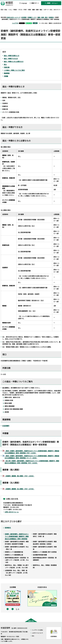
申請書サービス (32, 13)
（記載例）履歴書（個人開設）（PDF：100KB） (20, 471)
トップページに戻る (37, 626)
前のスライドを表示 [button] (8, 605)
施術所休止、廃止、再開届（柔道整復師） (45, 562)
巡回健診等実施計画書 (40, 550)
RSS (33, 631)
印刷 (36, 19)
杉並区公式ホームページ (13, 13)
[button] (23, 3)
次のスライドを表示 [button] (13, 605)
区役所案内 (54, 632)
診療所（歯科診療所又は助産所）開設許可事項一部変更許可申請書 (17, 538)
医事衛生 (51, 13)
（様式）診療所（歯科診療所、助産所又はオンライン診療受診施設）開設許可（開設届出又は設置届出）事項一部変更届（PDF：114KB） (32, 447)
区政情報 (24, 13)
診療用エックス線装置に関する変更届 (45, 547)
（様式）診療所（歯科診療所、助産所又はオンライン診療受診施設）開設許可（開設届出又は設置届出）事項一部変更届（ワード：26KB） (32, 452)
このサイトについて (37, 628)
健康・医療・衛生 (43, 13)
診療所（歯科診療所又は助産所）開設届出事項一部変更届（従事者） (45, 538)
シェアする (15, 19)
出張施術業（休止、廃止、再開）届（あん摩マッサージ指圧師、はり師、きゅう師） (17, 568)
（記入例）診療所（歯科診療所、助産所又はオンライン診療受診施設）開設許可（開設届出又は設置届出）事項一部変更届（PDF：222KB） (32, 457)
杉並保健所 (6, 421)
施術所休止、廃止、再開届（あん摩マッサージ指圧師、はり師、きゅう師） (17, 562)
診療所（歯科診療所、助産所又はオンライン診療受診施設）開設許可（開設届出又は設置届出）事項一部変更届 (17, 532)
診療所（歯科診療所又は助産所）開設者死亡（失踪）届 (45, 531)
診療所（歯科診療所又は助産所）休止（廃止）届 (17, 544)
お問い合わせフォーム (12, 507)
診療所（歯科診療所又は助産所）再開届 (45, 544)
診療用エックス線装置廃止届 (14, 550)
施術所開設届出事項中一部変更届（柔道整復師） (45, 554)
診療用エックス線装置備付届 (14, 547)
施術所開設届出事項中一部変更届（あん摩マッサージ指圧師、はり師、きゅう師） (17, 555)
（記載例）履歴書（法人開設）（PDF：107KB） (20, 484)
